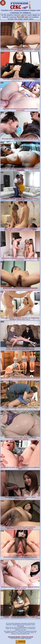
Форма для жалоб (27, 637)
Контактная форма (14, 637)
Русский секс (23, 17)
